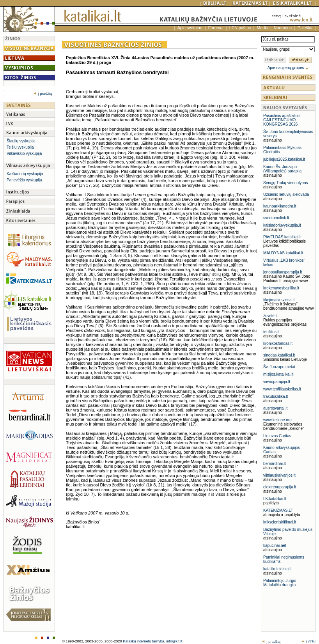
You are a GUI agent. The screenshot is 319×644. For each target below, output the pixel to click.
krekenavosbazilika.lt (281, 288)
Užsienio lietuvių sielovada (286, 194)
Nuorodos (283, 28)
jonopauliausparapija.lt (283, 272)
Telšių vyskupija (20, 147)
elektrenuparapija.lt (280, 487)
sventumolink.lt (276, 218)
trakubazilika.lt (276, 397)
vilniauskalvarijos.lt (279, 475)
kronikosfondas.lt (278, 343)
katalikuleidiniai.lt (278, 569)
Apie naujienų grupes (288, 68)
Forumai (216, 28)
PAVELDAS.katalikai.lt (282, 237)
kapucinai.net (275, 546)
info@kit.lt (174, 641)
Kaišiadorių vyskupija (25, 174)
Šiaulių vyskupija (21, 141)
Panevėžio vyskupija (24, 180)
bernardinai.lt (275, 464)
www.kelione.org (277, 420)
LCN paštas (240, 28)
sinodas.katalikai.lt (279, 355)
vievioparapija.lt (277, 382)
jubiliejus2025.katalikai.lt (284, 159)
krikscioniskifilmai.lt (280, 522)
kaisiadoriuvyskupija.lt (282, 225)
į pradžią (43, 94)
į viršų (308, 641)
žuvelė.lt (270, 316)
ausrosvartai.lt (275, 408)
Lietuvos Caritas (277, 436)
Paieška (305, 28)
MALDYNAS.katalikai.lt (283, 253)
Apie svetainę (190, 28)
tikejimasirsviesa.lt (279, 300)
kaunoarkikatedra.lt (280, 206)
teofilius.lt (271, 332)
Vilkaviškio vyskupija (24, 153)
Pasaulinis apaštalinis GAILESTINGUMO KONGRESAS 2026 (282, 120)
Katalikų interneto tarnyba (144, 641)
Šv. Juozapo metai (279, 367)
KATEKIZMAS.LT (278, 510)
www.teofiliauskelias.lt (282, 389)
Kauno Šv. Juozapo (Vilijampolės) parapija (282, 169)
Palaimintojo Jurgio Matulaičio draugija (280, 583)
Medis (262, 28)
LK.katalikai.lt (275, 499)
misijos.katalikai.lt (278, 374)
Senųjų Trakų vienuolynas (286, 183)
